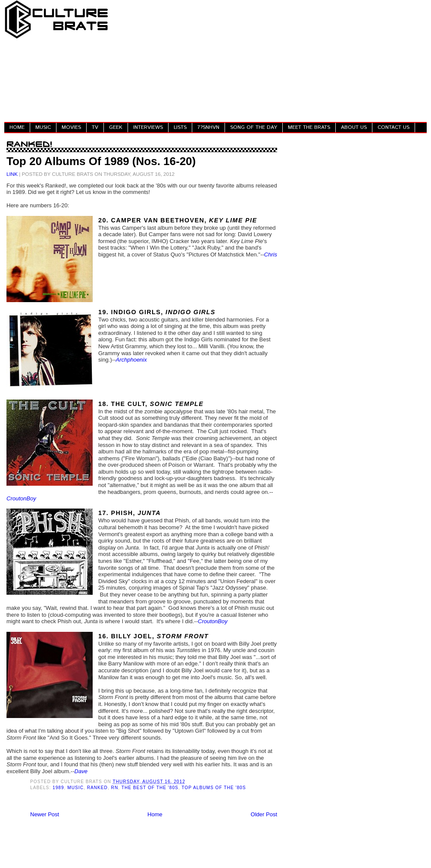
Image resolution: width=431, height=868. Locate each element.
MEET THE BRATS (309, 127)
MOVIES (71, 127)
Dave (81, 771)
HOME (17, 127)
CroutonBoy (21, 498)
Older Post (264, 814)
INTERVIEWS (148, 127)
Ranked (97, 788)
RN (115, 788)
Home (155, 814)
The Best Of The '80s (150, 788)
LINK (12, 174)
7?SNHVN (208, 127)
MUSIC (43, 127)
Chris (271, 254)
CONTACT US (394, 127)
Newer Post (45, 814)
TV (95, 127)
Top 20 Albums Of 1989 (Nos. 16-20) (101, 161)
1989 (58, 788)
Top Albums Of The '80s (214, 788)
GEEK (116, 127)
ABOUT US (354, 127)
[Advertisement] (270, 60)
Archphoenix (131, 360)
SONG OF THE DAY (254, 127)
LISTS (180, 127)
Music (75, 788)
